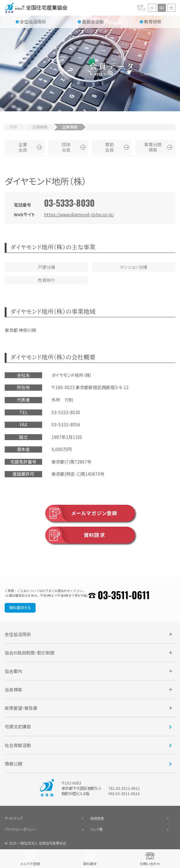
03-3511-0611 (124, 595)
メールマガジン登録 (81, 513)
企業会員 (23, 147)
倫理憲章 (97, 818)
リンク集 (96, 829)
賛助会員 (109, 147)
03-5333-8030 (69, 203)
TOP (14, 127)
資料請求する (20, 608)
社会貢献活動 (18, 745)
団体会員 (66, 147)
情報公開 (13, 764)
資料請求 (75, 535)
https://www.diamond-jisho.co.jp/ (79, 214)
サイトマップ (14, 818)
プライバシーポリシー (20, 829)
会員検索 (40, 127)
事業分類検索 (153, 147)
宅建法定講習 (18, 726)
